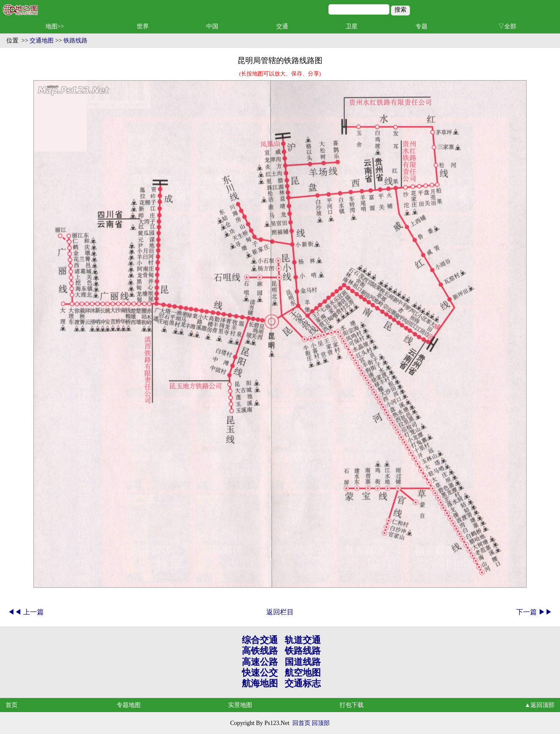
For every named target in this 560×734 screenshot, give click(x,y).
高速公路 (260, 662)
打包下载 (352, 705)
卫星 (352, 26)
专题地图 (129, 705)
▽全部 (507, 26)
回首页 (301, 723)
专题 (422, 26)
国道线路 (303, 662)
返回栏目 (280, 612)
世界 (143, 26)
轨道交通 (303, 640)
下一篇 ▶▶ (534, 612)
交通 (282, 26)
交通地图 (42, 41)
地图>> (55, 26)
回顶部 (321, 723)
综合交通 (260, 640)
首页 (12, 705)
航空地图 (303, 673)
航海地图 (260, 683)
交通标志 (303, 683)
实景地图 (240, 705)
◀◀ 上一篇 (26, 612)
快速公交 (260, 673)
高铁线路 (260, 651)
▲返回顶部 (539, 705)
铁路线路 (75, 41)
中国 (212, 26)
